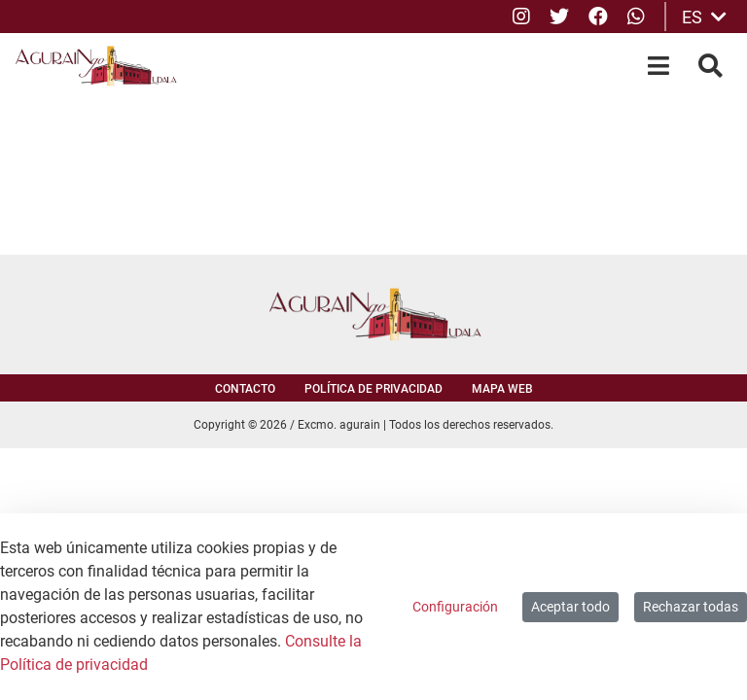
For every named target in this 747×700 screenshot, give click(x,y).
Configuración (455, 607)
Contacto (245, 389)
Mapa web (502, 389)
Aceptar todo (570, 607)
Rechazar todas (691, 607)
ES (704, 17)
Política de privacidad (373, 389)
